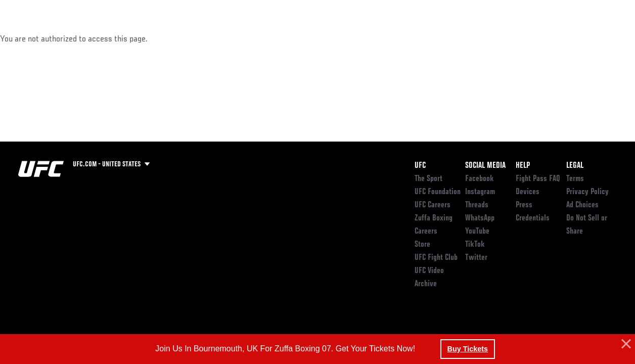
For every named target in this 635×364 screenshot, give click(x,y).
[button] (625, 344)
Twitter (476, 258)
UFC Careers (433, 205)
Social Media (485, 166)
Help (523, 166)
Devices (528, 192)
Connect (440, 38)
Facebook (480, 179)
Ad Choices (582, 205)
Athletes (116, 38)
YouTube (477, 232)
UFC (420, 166)
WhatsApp (480, 218)
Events (28, 38)
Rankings (71, 38)
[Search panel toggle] (602, 38)
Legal (575, 166)
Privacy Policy (587, 192)
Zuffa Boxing (530, 38)
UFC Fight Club (436, 258)
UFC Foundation (438, 192)
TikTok (475, 245)
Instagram (480, 192)
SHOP (574, 38)
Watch (481, 38)
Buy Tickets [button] (468, 349)
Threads (477, 205)
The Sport (428, 179)
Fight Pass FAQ (538, 179)
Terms (575, 179)
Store (422, 245)
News (155, 38)
